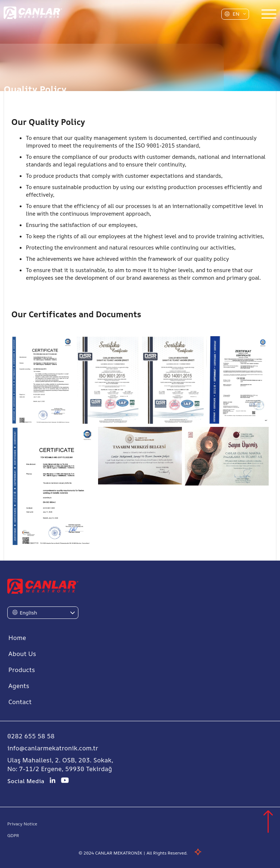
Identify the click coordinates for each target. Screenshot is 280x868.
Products (22, 670)
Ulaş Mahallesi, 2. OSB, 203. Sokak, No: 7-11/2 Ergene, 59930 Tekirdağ (60, 764)
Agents (19, 686)
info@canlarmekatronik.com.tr (53, 748)
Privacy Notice (22, 824)
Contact (20, 702)
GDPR (13, 835)
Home (17, 638)
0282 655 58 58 (31, 736)
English (28, 612)
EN (236, 14)
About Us (22, 654)
